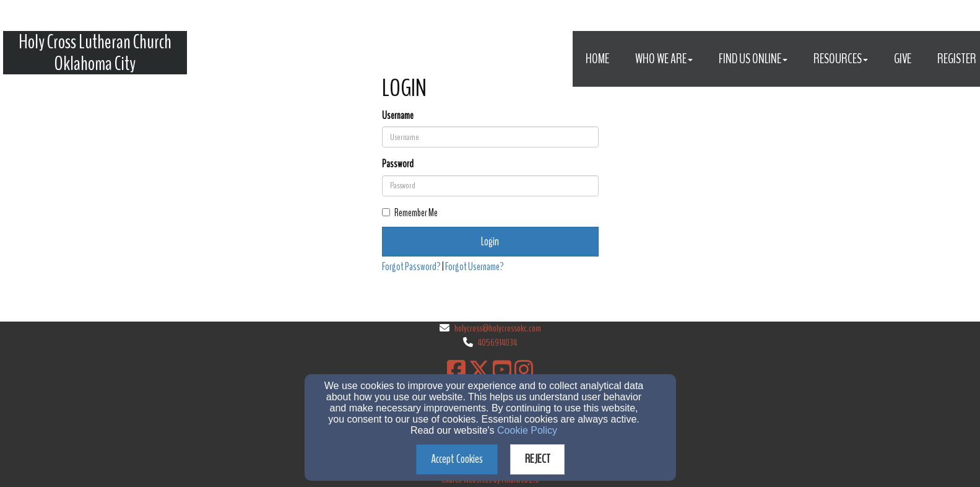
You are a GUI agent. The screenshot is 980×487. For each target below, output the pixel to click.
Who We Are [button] (664, 59)
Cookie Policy (527, 430)
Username (398, 116)
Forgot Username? (475, 267)
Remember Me (410, 213)
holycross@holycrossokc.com (498, 328)
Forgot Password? (411, 267)
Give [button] (903, 59)
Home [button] (597, 59)
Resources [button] (841, 59)
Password (398, 164)
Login (490, 241)
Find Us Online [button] (753, 59)
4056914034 (497, 343)
